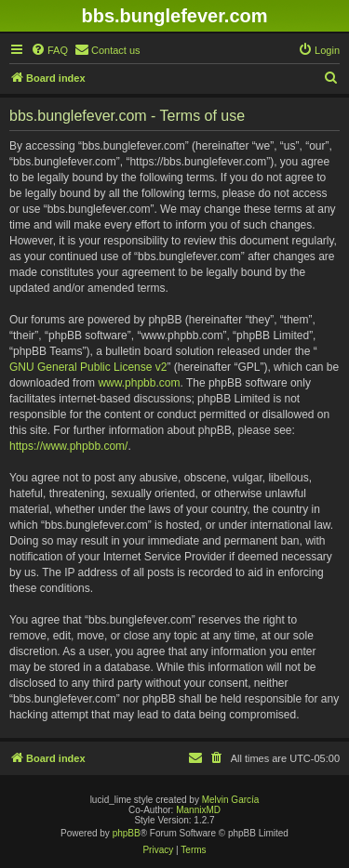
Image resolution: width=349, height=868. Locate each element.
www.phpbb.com (139, 383)
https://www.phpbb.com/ (68, 446)
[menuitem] (49, 50)
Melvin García (231, 800)
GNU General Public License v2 (88, 367)
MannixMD (198, 810)
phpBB (127, 833)
